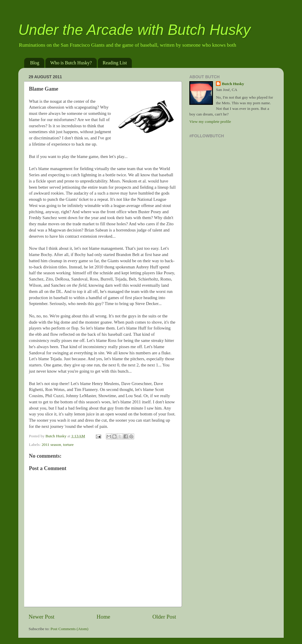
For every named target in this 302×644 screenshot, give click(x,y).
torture (68, 445)
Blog (35, 63)
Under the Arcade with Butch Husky (134, 30)
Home (104, 617)
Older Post (164, 617)
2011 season (51, 445)
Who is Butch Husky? (71, 63)
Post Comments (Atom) (69, 629)
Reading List (115, 63)
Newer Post (42, 617)
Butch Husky (233, 84)
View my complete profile (210, 122)
